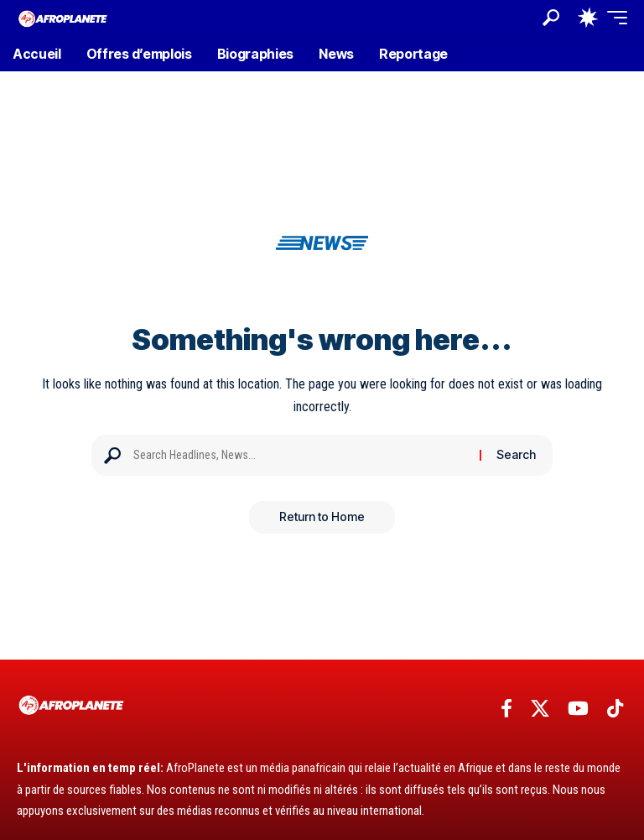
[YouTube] (578, 709)
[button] (551, 18)
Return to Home (322, 517)
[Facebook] (506, 709)
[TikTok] (615, 709)
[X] (540, 709)
